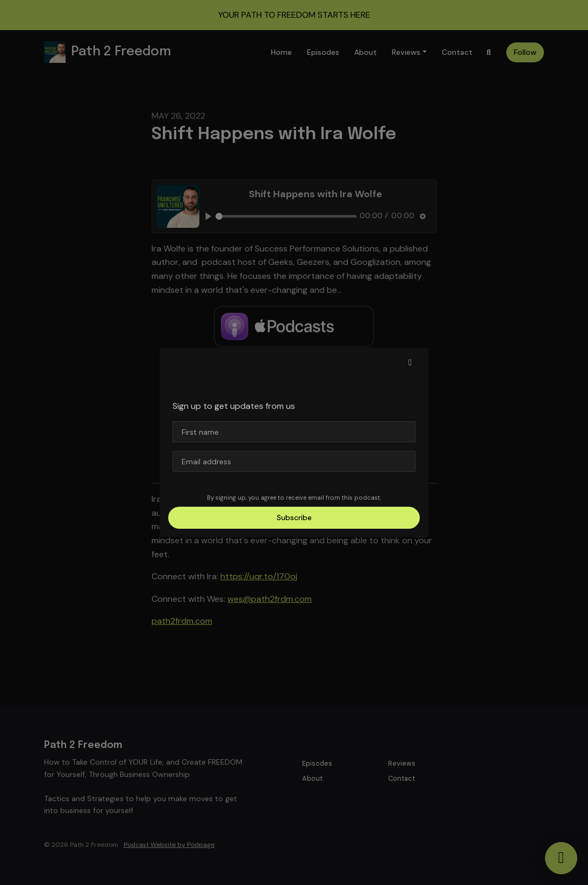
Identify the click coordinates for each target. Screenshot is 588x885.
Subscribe (294, 517)
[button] (410, 363)
